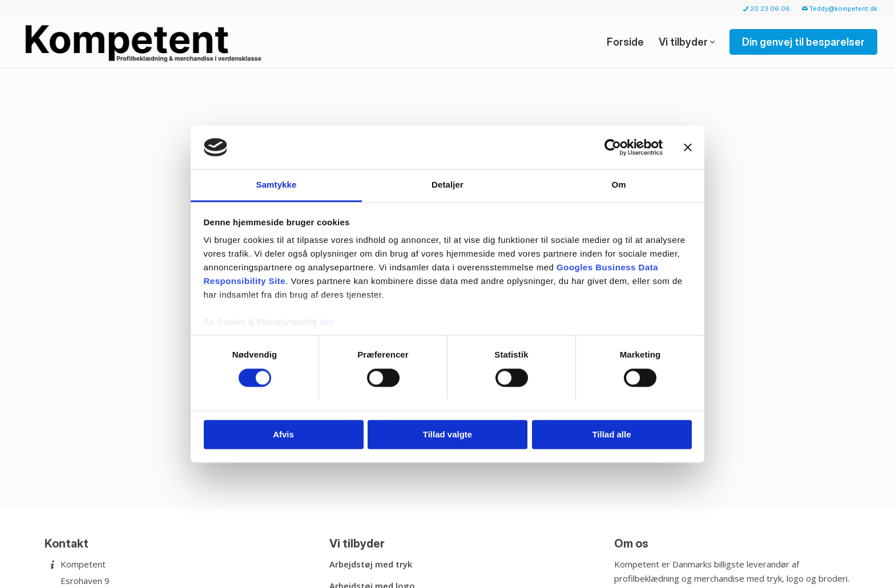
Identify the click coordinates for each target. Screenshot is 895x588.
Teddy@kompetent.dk (840, 9)
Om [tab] (618, 185)
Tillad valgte (447, 435)
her (328, 323)
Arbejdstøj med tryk (371, 564)
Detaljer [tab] (447, 185)
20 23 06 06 (767, 9)
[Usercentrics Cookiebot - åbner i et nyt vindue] (613, 147)
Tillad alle (611, 435)
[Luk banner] (688, 147)
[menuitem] (767, 9)
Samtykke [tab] (277, 185)
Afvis (283, 435)
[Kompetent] (145, 42)
